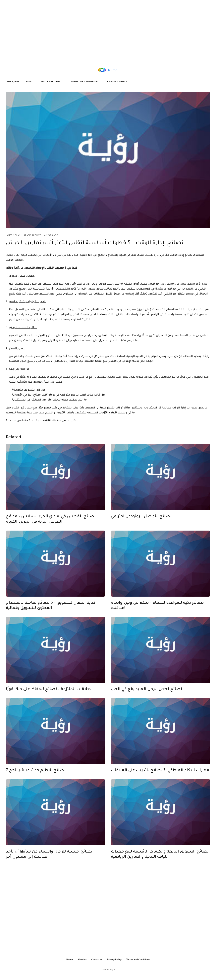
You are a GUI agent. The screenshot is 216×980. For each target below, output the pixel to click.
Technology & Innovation (83, 82)
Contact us (97, 960)
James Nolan (13, 236)
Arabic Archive (32, 236)
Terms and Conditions (138, 960)
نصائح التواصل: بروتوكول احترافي (141, 518)
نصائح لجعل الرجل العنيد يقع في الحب (147, 691)
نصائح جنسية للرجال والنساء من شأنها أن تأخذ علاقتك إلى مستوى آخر (49, 856)
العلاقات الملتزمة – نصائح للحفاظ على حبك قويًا (49, 691)
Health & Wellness (51, 82)
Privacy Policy (114, 960)
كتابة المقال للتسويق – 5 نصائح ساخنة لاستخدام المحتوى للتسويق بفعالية (51, 608)
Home (28, 82)
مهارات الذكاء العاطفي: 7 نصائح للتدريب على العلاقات (160, 773)
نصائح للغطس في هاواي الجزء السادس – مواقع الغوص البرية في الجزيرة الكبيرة (51, 521)
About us (82, 960)
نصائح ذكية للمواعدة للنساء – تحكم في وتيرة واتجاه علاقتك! (157, 608)
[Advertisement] (108, 31)
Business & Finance (117, 82)
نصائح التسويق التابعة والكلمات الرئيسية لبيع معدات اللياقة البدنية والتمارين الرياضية (160, 856)
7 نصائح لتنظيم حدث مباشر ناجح (36, 773)
